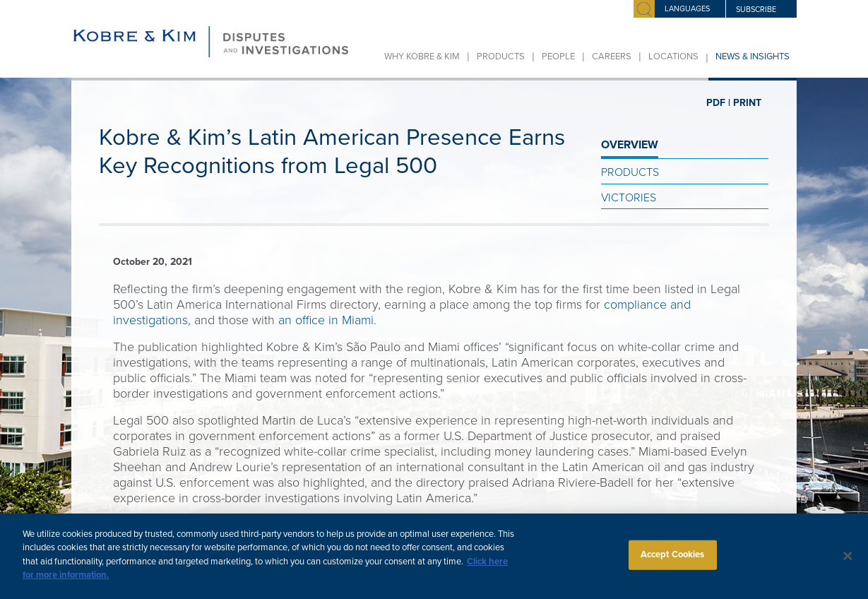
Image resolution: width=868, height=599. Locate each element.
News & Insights (753, 57)
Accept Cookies (673, 564)
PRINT (747, 103)
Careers (612, 57)
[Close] (848, 567)
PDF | (718, 103)
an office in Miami (326, 320)
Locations (673, 57)
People (558, 57)
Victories (629, 198)
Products (501, 57)
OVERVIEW (630, 145)
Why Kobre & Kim (422, 57)
